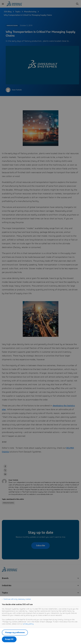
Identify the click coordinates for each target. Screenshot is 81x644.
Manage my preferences (15, 632)
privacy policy (28, 624)
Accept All (9, 639)
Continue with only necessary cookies (17, 599)
